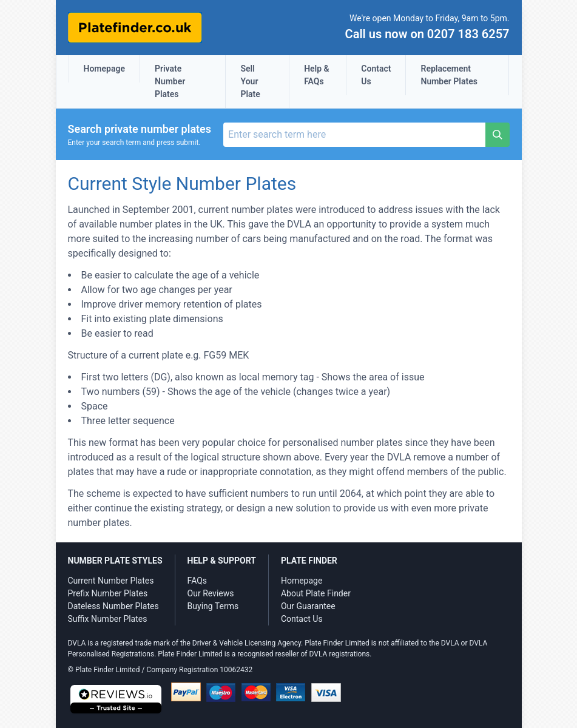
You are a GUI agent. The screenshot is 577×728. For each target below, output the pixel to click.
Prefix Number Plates (108, 593)
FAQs (197, 581)
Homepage (104, 69)
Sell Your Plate (250, 81)
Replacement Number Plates (449, 75)
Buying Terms (213, 606)
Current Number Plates (111, 581)
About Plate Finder (316, 593)
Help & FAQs (317, 75)
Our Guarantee (308, 606)
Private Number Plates (170, 81)
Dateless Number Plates (113, 606)
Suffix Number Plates (108, 619)
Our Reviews (211, 593)
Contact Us (376, 75)
